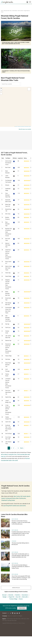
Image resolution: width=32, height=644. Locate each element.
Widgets (20, 616)
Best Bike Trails (17, 619)
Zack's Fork (8, 422)
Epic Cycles (17, 496)
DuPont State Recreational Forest (8, 163)
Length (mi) (20, 158)
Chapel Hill (11, 597)
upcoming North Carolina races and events (15, 506)
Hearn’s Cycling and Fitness (9, 498)
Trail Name (8, 158)
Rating (25, 158)
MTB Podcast (10, 619)
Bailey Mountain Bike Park (8, 293)
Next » (22, 448)
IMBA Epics (24, 619)
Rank (3, 158)
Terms (20, 623)
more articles (16, 588)
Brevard (4, 595)
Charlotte (17, 595)
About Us (10, 616)
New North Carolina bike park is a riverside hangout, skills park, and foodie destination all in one (20, 556)
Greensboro (25, 595)
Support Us (15, 616)
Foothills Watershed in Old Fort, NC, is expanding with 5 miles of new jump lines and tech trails (21, 533)
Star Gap (7, 324)
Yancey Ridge (8, 356)
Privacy (23, 623)
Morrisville (25, 597)
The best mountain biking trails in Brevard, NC (20, 544)
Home (2, 11)
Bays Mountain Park (7, 224)
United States (15, 11)
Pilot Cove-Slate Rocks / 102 (8, 392)
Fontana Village (13, 599)
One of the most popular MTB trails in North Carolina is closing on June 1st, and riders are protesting (21, 578)
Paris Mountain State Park (8, 195)
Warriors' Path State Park (8, 245)
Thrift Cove (8, 328)
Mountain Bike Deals (12, 621)
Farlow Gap (8, 273)
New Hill (18, 597)
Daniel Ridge (8, 276)
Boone (21, 599)
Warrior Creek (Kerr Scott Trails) (8, 268)
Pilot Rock (8, 359)
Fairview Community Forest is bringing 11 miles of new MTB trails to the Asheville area (21, 522)
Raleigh (5, 597)
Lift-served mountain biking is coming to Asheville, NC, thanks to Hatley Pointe (21, 567)
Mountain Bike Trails (8, 11)
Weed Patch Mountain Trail (8, 365)
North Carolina (20, 11)
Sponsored (14, 541)
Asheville (11, 595)
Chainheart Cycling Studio (8, 500)
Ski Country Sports (25, 496)
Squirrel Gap (8, 397)
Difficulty (15, 158)
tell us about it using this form (9, 454)
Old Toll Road (8, 434)
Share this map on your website (25, 129)
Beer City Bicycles (21, 498)
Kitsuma (7, 185)
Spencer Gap (8, 340)
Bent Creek (8, 167)
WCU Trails (8, 214)
